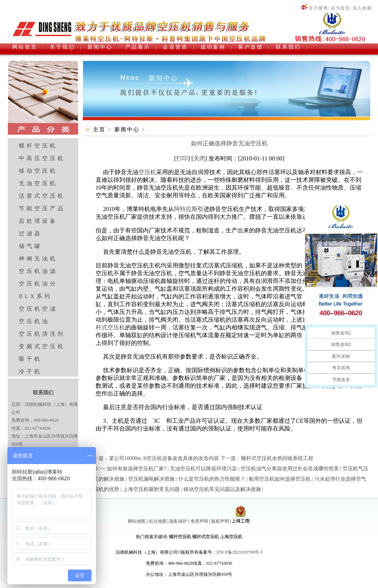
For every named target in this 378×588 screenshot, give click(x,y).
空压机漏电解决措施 (151, 479)
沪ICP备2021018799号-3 (239, 552)
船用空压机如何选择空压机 (280, 479)
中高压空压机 (42, 158)
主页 (99, 130)
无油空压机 (38, 183)
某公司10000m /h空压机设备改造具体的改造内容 (164, 458)
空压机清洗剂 (42, 334)
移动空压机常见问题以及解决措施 (222, 489)
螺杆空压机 (38, 146)
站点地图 (158, 521)
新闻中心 (127, 130)
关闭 (199, 158)
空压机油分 (38, 284)
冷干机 (30, 371)
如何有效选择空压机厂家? (137, 469)
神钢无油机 (38, 259)
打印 (182, 158)
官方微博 (314, 8)
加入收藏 (362, 8)
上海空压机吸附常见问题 (151, 489)
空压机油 (34, 321)
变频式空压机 (42, 346)
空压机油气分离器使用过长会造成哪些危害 (290, 469)
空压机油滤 (38, 271)
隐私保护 (178, 521)
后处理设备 (38, 221)
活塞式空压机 (42, 196)
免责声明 (199, 521)
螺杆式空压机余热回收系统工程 (277, 458)
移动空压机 (38, 171)
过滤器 (30, 234)
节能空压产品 (42, 208)
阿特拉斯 (186, 209)
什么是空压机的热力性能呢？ (212, 479)
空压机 (147, 172)
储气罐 (30, 246)
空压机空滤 (38, 309)
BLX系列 (35, 296)
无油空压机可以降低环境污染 (203, 469)
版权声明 (220, 521)
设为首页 (340, 8)
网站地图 (137, 521)
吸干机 (30, 359)
